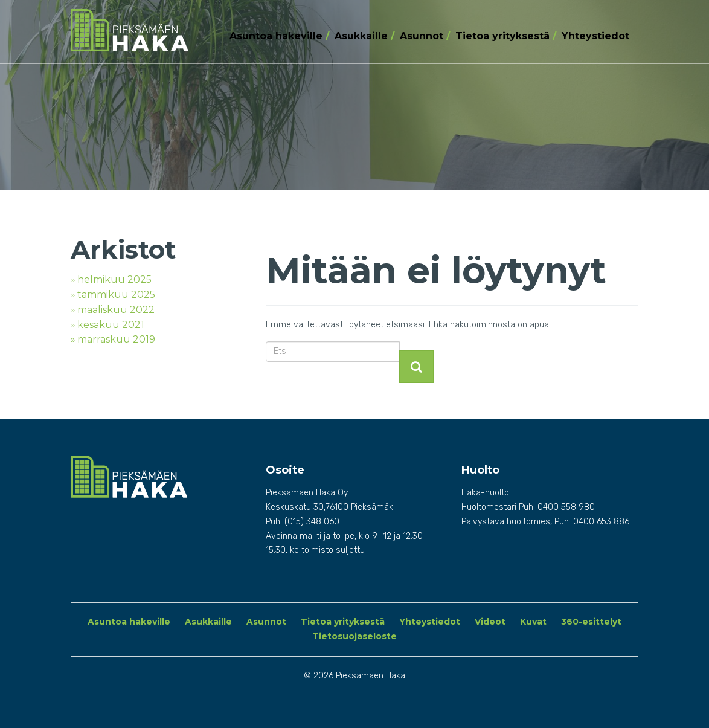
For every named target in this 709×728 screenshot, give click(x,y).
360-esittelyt (591, 622)
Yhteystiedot (595, 36)
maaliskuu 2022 (116, 310)
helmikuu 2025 (114, 279)
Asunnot (422, 36)
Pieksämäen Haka (135, 30)
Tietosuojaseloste (354, 636)
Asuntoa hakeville (276, 36)
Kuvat (533, 622)
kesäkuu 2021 (111, 325)
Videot (490, 622)
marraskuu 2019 (116, 339)
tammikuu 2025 (116, 295)
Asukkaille (361, 36)
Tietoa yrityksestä (502, 36)
